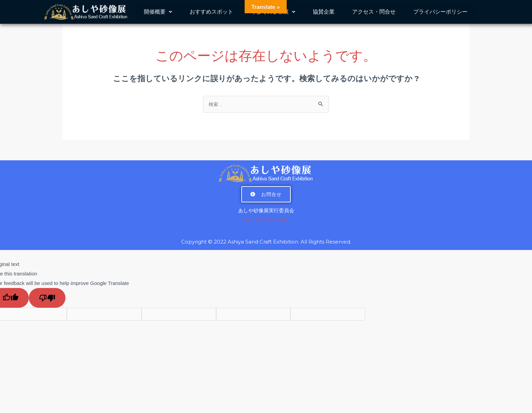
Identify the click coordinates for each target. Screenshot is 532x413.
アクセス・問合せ (374, 15)
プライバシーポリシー (440, 15)
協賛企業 (324, 15)
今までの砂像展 (273, 15)
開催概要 (158, 15)
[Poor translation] (47, 299)
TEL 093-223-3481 (266, 221)
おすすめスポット (211, 15)
